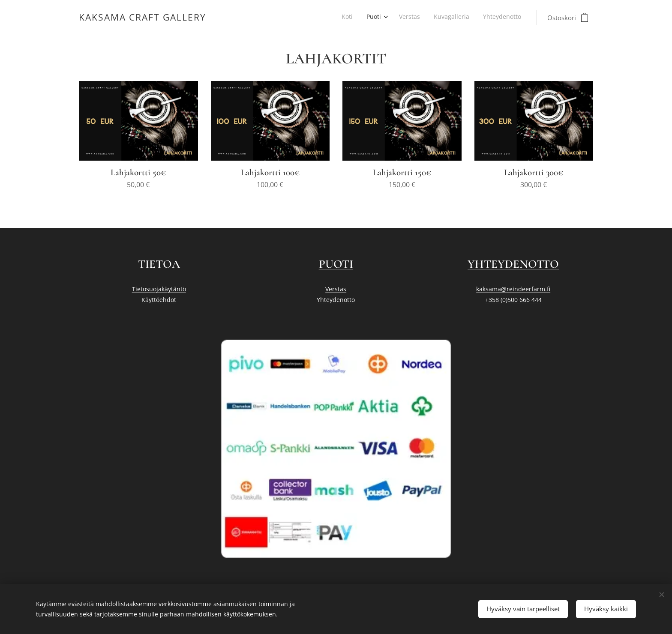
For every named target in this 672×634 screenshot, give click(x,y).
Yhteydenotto (336, 300)
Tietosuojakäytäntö (159, 289)
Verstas (336, 289)
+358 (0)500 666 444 (513, 300)
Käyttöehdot (159, 300)
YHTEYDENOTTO (513, 264)
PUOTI (336, 264)
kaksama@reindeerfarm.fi (513, 289)
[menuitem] (464, 18)
